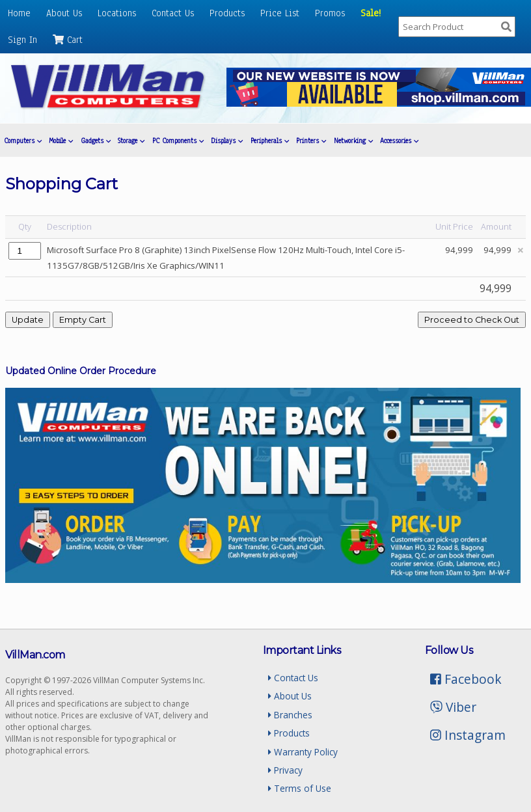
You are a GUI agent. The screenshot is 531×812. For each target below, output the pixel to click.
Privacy (285, 770)
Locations (117, 13)
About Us (64, 13)
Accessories (399, 141)
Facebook (466, 679)
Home (19, 13)
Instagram (468, 735)
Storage (131, 141)
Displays (227, 141)
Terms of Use (300, 788)
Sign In (22, 40)
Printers (311, 141)
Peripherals (270, 141)
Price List (280, 13)
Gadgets (96, 141)
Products (227, 13)
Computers (23, 141)
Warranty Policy (303, 752)
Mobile (61, 141)
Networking (353, 141)
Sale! (371, 13)
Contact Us (173, 13)
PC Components (178, 141)
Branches (290, 715)
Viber (453, 707)
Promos (330, 13)
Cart (68, 40)
